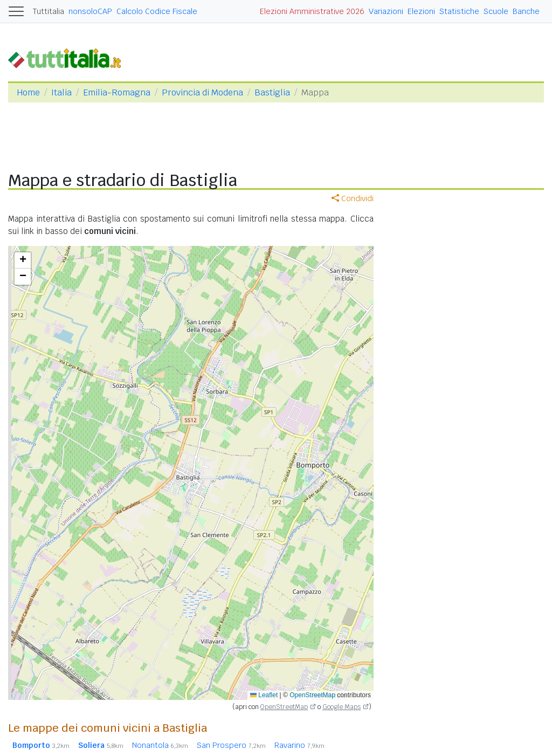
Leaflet (264, 695)
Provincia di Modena (202, 92)
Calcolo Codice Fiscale (157, 11)
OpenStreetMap (312, 695)
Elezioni (421, 11)
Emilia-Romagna (117, 92)
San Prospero (231, 745)
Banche (526, 11)
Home (28, 92)
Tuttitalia (49, 11)
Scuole (496, 11)
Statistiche (459, 11)
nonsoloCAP (90, 11)
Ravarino (299, 745)
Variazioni (386, 11)
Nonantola (160, 745)
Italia (61, 92)
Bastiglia (272, 92)
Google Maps (341, 707)
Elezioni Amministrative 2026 (312, 11)
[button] (23, 260)
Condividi (353, 198)
